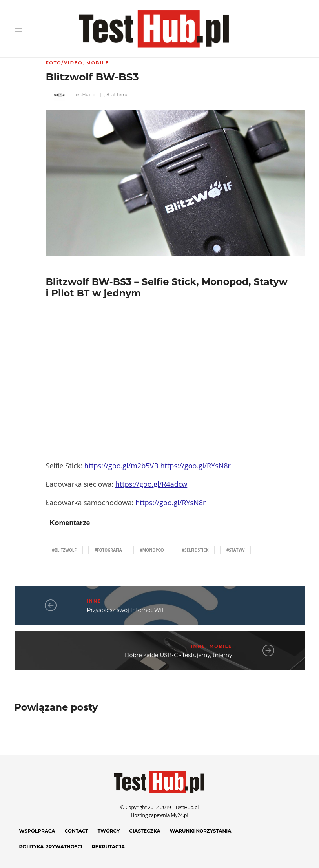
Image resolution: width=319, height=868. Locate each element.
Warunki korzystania (201, 831)
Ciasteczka (145, 831)
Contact (77, 831)
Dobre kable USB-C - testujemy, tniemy (179, 655)
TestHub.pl (85, 95)
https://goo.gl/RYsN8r (196, 466)
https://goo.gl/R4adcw (151, 484)
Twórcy (109, 831)
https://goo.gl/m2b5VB (121, 466)
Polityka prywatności (51, 847)
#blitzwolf (65, 550)
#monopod (152, 550)
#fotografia (108, 550)
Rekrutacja (108, 847)
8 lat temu (118, 95)
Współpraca (37, 831)
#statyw (235, 550)
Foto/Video (64, 63)
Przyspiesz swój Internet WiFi (127, 610)
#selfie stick (195, 550)
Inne (94, 601)
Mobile (98, 63)
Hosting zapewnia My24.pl (160, 815)
